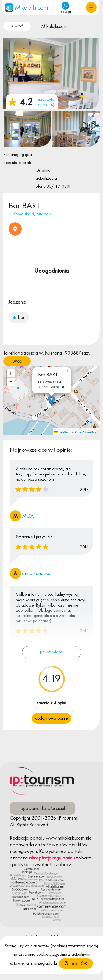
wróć (17, 361)
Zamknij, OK (76, 972)
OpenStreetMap (87, 432)
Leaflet (61, 432)
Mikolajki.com (54, 26)
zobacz (84, 858)
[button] (91, 7)
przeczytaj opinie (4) (46, 102)
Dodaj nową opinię (51, 718)
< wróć (17, 26)
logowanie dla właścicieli (43, 808)
